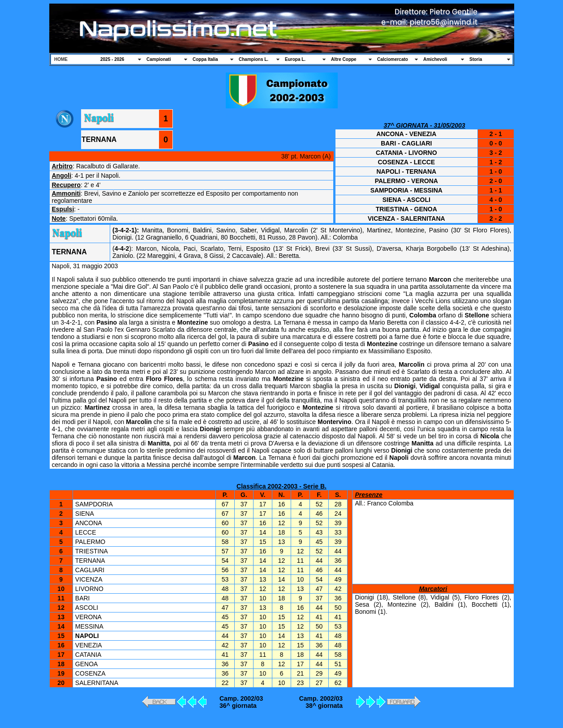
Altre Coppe (344, 59)
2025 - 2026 (112, 59)
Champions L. (254, 59)
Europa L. (295, 59)
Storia (476, 59)
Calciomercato (393, 59)
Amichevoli (435, 59)
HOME (61, 59)
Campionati (159, 59)
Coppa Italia (205, 59)
